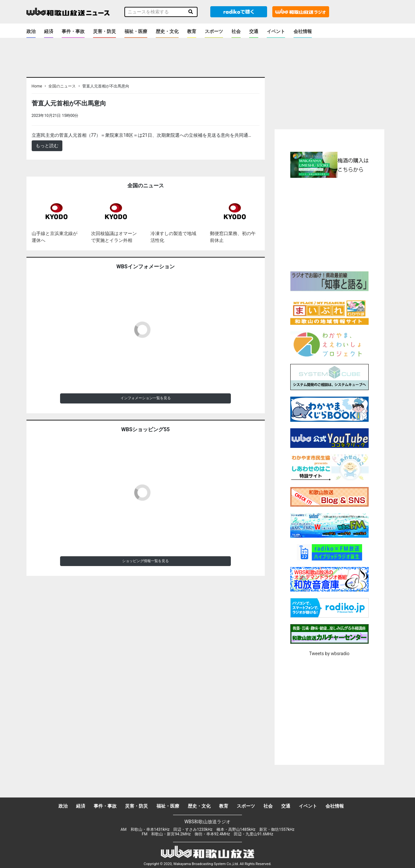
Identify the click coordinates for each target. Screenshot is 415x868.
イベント (276, 31)
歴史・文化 (167, 31)
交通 (254, 31)
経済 (49, 31)
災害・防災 (104, 31)
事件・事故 (73, 31)
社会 (236, 31)
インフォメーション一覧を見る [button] (146, 398)
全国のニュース (62, 86)
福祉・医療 (136, 31)
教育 (192, 31)
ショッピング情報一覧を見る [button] (145, 561)
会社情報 (303, 31)
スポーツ (214, 31)
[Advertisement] (329, 224)
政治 (31, 31)
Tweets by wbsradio (329, 654)
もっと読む (47, 146)
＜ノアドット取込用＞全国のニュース (119, 115)
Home (37, 86)
